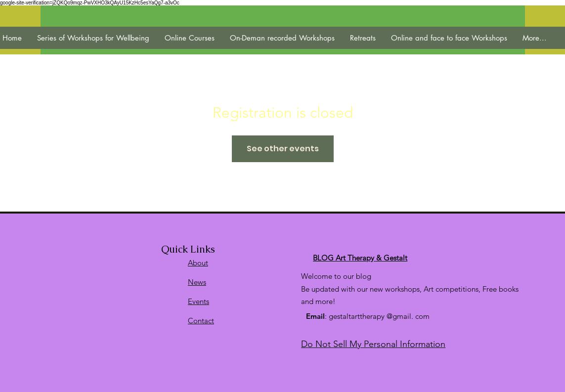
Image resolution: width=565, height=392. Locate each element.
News (197, 282)
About (198, 263)
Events (198, 301)
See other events (283, 149)
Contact (201, 321)
